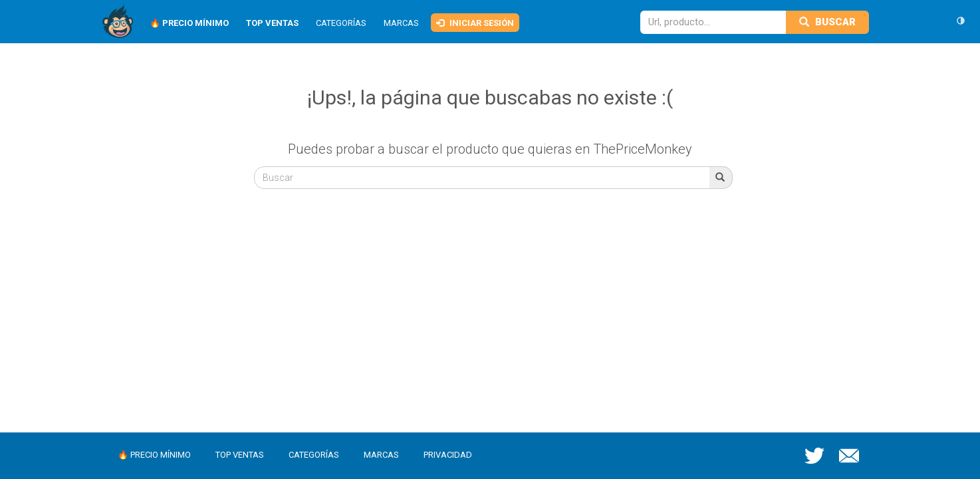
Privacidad (448, 455)
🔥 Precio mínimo (154, 455)
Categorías (341, 23)
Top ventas (240, 455)
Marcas (401, 23)
